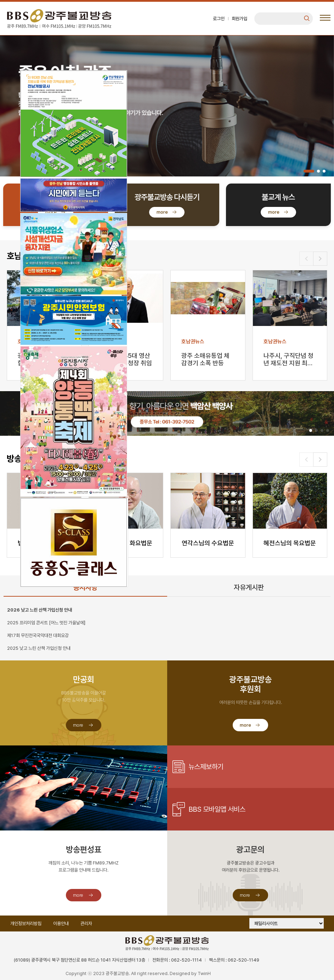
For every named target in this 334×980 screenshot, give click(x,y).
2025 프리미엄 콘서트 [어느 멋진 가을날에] (46, 623)
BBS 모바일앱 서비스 (217, 809)
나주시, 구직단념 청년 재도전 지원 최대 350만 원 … (288, 360)
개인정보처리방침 (26, 923)
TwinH (204, 973)
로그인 (219, 19)
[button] (309, 171)
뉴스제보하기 (206, 767)
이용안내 (61, 923)
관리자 (86, 923)
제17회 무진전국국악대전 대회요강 (38, 635)
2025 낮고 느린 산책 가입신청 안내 (39, 648)
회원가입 (239, 19)
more (51, 212)
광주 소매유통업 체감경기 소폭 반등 (205, 359)
